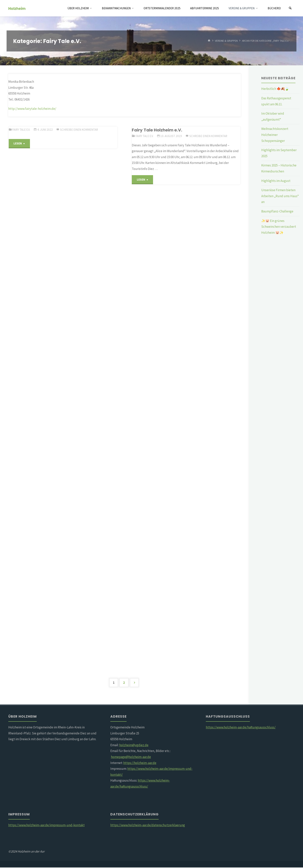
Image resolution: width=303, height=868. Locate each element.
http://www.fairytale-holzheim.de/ (32, 109)
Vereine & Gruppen (226, 41)
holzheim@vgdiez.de (134, 746)
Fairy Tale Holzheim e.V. (157, 130)
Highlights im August (276, 181)
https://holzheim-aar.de (140, 763)
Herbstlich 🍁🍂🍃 (275, 89)
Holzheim (17, 8)
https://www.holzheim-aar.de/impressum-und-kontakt (46, 826)
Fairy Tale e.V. (21, 130)
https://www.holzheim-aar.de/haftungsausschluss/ (241, 728)
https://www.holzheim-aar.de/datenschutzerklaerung (148, 826)
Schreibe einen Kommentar (79, 130)
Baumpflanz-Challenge (277, 211)
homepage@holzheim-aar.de (131, 757)
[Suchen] (290, 8)
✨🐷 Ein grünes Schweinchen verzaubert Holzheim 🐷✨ (279, 227)
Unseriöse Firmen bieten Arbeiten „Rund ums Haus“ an (280, 196)
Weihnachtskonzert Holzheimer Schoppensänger (275, 135)
